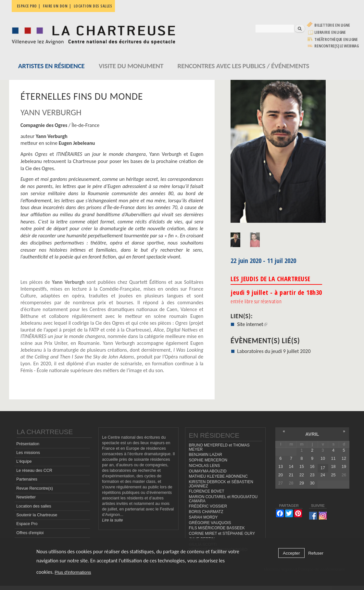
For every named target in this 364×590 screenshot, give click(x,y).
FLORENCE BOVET (206, 491)
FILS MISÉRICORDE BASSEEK (217, 528)
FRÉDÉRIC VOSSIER (208, 506)
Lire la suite (112, 520)
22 (302, 475)
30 (312, 483)
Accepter (291, 553)
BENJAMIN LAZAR (205, 455)
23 (312, 475)
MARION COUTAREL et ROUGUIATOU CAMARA (223, 499)
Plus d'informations (73, 572)
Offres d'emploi (30, 533)
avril (312, 434)
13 (281, 467)
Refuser (316, 553)
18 (333, 467)
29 (302, 483)
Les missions (28, 453)
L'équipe (24, 461)
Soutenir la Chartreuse (37, 515)
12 (344, 458)
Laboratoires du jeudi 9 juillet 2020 (274, 351)
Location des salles (93, 6)
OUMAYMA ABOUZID (207, 471)
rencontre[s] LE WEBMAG (337, 46)
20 (281, 475)
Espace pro (27, 6)
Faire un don (55, 6)
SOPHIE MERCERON (208, 460)
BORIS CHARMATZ (206, 512)
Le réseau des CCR (34, 471)
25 (333, 475)
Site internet (252, 324)
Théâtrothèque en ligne (336, 39)
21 (291, 475)
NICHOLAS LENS (204, 466)
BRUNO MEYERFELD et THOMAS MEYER (219, 447)
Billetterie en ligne (332, 25)
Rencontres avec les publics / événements (244, 66)
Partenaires (27, 479)
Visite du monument (131, 66)
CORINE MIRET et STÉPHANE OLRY (222, 534)
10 (323, 458)
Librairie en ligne (330, 32)
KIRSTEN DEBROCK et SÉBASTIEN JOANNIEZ (221, 484)
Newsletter (26, 497)
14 (291, 467)
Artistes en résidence (51, 66)
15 (302, 467)
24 (323, 475)
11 (333, 458)
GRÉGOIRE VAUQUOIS (210, 523)
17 (323, 468)
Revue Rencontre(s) (35, 488)
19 (344, 467)
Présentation (28, 444)
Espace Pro (27, 524)
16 (312, 467)
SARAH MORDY (203, 517)
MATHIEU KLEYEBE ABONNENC (218, 476)
